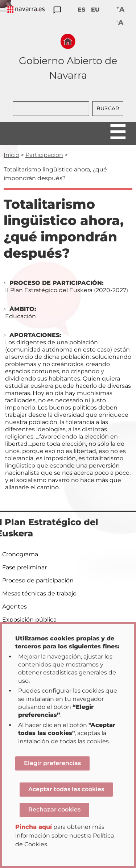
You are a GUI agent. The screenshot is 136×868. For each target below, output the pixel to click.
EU (95, 10)
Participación (44, 155)
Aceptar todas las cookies (66, 789)
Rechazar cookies (54, 809)
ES (81, 10)
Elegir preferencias (52, 763)
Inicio (11, 155)
